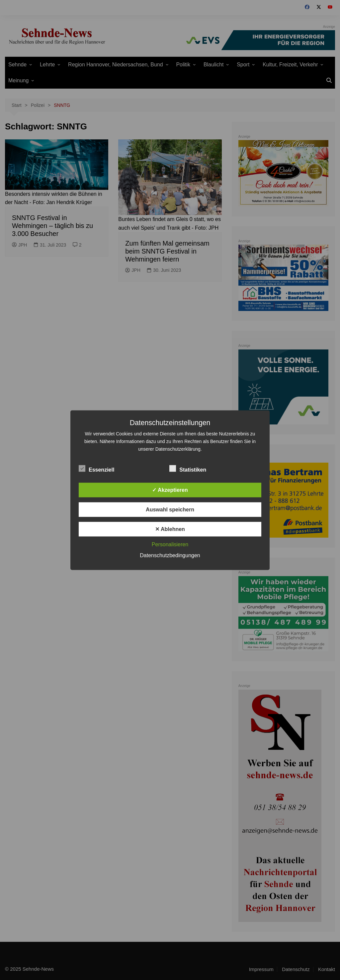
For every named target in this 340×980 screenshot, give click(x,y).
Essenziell (96, 468)
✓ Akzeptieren (170, 490)
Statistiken (188, 468)
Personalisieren (170, 544)
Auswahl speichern (170, 509)
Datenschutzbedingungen (170, 555)
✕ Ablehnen (170, 529)
